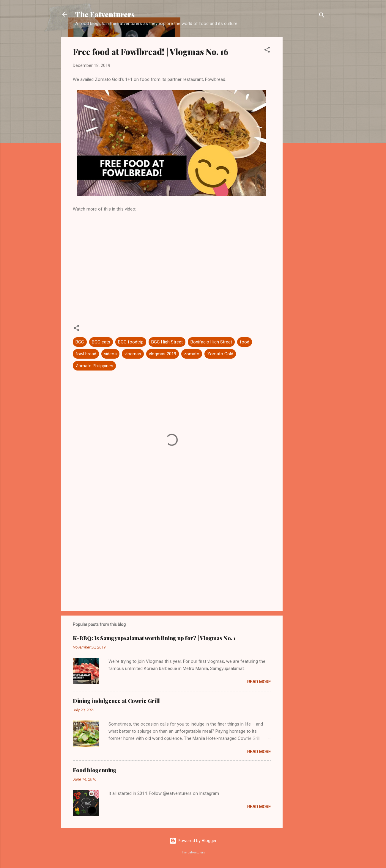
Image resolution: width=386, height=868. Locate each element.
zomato (192, 354)
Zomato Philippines (94, 366)
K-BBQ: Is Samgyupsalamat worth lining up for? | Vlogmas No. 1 (154, 638)
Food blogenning (95, 770)
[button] (267, 51)
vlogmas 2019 (163, 354)
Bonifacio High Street (211, 342)
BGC (80, 342)
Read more (259, 682)
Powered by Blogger (193, 841)
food (245, 342)
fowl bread (86, 354)
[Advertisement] (306, 126)
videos (110, 354)
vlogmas (133, 354)
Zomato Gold (220, 354)
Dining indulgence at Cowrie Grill (116, 701)
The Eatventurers (105, 14)
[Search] (322, 16)
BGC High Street (167, 342)
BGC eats (101, 342)
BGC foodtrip (131, 342)
